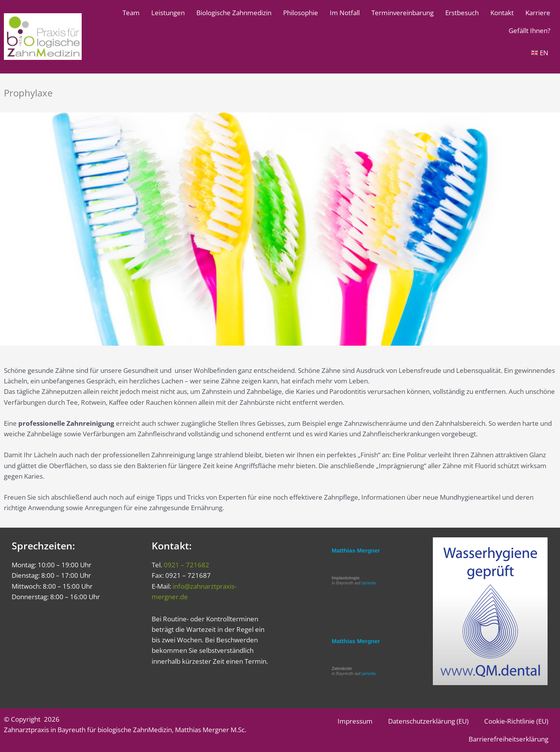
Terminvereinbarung (402, 13)
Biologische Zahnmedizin (234, 13)
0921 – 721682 (186, 565)
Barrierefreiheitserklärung (508, 739)
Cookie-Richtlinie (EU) (516, 721)
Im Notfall (345, 13)
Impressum (355, 721)
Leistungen (168, 13)
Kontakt (502, 13)
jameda (369, 583)
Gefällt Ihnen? (529, 31)
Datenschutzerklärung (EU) (428, 721)
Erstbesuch (462, 13)
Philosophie (301, 13)
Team (131, 13)
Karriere (538, 13)
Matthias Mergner (356, 550)
